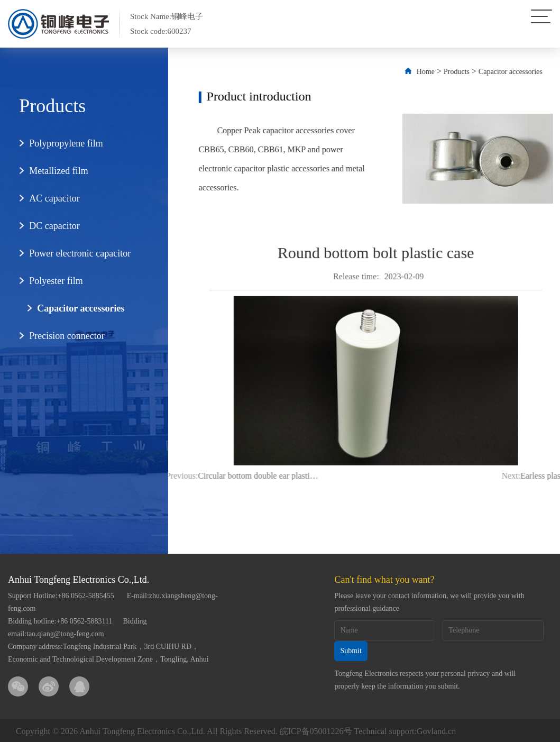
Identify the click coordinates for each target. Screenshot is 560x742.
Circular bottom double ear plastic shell (223, 476)
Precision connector (61, 336)
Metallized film (53, 171)
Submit (351, 650)
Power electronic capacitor (74, 253)
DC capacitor (48, 226)
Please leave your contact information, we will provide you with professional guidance (429, 602)
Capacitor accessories (75, 308)
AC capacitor (48, 198)
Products (471, 72)
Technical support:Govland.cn (405, 730)
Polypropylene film (60, 143)
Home (439, 72)
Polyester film (50, 281)
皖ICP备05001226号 (316, 730)
